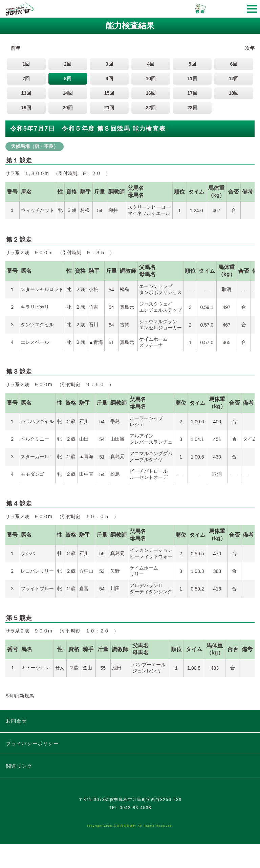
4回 (151, 64)
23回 (192, 108)
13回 (26, 93)
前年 (16, 48)
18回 (234, 93)
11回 (192, 79)
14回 (68, 93)
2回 (68, 64)
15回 (109, 93)
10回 (151, 79)
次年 (250, 48)
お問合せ (17, 721)
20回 (68, 108)
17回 (192, 93)
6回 (234, 64)
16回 (151, 93)
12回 (234, 79)
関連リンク (19, 766)
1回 (26, 64)
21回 (109, 108)
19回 (26, 108)
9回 (109, 79)
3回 (109, 64)
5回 (192, 64)
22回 (151, 108)
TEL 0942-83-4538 (130, 832)
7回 (26, 79)
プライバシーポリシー (32, 743)
